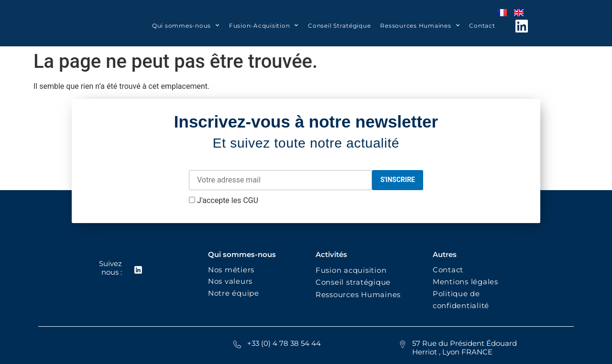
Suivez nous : (110, 268)
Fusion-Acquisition (264, 25)
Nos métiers (231, 270)
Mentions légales (465, 282)
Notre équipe (234, 293)
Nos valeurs (233, 281)
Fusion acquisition (353, 270)
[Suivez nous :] (138, 270)
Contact (482, 26)
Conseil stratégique (353, 282)
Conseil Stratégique (339, 26)
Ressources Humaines (420, 25)
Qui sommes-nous (186, 25)
